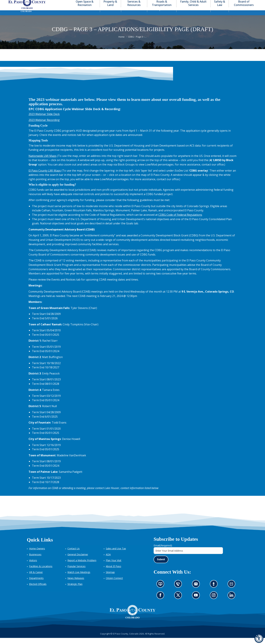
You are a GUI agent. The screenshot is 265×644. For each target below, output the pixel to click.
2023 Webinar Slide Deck (44, 120)
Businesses (35, 560)
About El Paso (113, 572)
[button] (240, 3)
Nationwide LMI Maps (43, 162)
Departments (36, 584)
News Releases (76, 584)
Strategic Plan (75, 590)
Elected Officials (38, 590)
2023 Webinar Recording (44, 126)
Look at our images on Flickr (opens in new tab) (232, 591)
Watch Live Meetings (79, 578)
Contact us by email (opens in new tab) (197, 591)
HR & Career (36, 578)
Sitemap (110, 578)
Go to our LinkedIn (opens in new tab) (232, 602)
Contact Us (74, 555)
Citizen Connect (114, 584)
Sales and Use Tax (116, 555)
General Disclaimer (78, 560)
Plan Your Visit (114, 566)
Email (163, 551)
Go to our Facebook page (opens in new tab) (161, 602)
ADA (108, 560)
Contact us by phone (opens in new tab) (179, 591)
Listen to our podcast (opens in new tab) (214, 591)
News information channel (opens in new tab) (161, 591)
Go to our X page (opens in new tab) (179, 602)
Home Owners (37, 555)
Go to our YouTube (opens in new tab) (197, 602)
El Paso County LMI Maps (45, 177)
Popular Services (76, 572)
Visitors (33, 566)
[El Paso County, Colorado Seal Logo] (132, 618)
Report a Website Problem (82, 566)
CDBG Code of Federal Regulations (180, 221)
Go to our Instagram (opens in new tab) (215, 602)
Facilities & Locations (41, 572)
